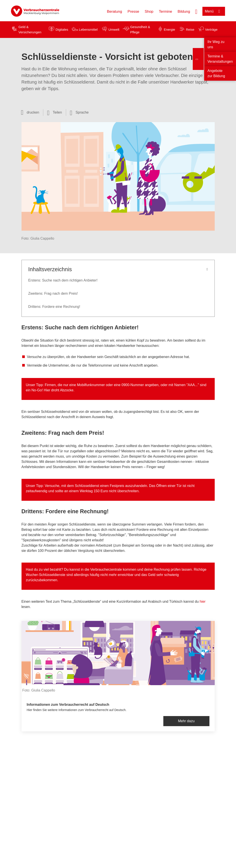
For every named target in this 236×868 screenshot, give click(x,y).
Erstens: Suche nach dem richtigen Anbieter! (63, 280)
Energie (169, 29)
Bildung (184, 12)
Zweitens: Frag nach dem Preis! (53, 293)
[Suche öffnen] (196, 11)
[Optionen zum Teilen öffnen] (54, 112)
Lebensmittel (88, 29)
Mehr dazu (186, 721)
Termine (166, 12)
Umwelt (114, 29)
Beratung (114, 12)
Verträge (211, 29)
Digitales (62, 29)
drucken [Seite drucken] (33, 112)
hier (203, 602)
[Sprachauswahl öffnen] (79, 112)
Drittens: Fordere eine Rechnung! (54, 307)
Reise (190, 29)
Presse (133, 12)
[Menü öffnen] (214, 11)
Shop (149, 12)
